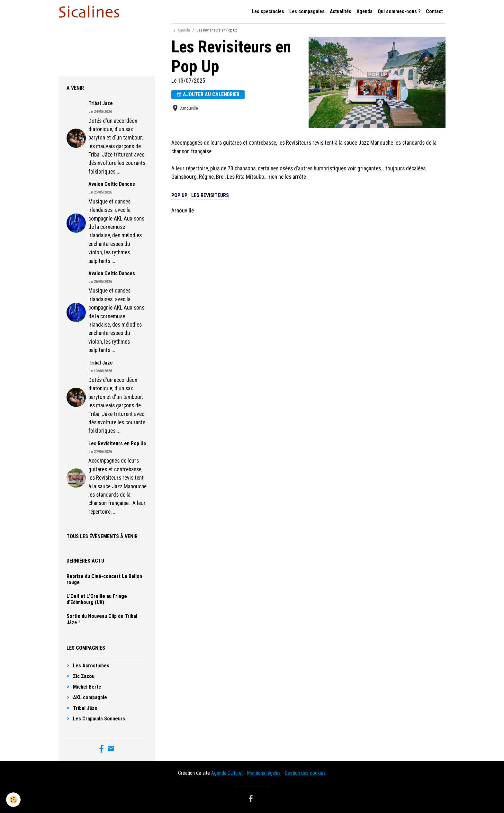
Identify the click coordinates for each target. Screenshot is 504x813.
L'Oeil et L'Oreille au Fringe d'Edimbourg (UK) (97, 599)
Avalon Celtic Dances (112, 184)
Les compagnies (307, 11)
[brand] (90, 12)
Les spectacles (268, 11)
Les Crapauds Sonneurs (99, 719)
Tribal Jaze (101, 103)
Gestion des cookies (305, 773)
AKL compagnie (90, 697)
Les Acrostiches (91, 666)
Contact (434, 11)
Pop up (179, 195)
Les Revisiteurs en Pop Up (117, 443)
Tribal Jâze (85, 708)
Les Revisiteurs (210, 195)
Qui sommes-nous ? (399, 11)
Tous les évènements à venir (102, 536)
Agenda (364, 11)
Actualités (341, 11)
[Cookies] (14, 800)
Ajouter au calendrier (208, 94)
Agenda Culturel (227, 773)
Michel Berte (87, 687)
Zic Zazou (84, 676)
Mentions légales (264, 773)
